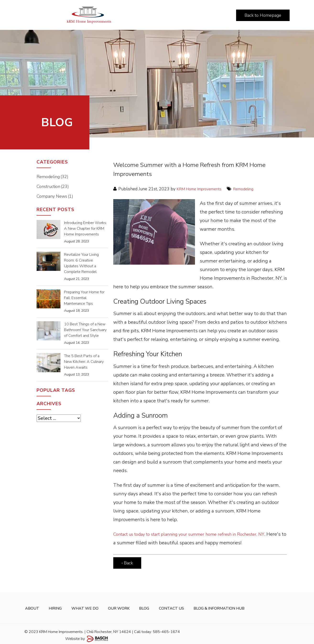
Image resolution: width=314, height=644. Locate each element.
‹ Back (127, 563)
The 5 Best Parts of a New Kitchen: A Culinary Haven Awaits (84, 362)
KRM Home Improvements (203, 189)
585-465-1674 (166, 628)
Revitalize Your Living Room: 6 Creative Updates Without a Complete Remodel (81, 263)
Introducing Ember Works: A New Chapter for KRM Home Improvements (85, 229)
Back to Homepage (263, 15)
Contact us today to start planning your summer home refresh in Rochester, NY (198, 534)
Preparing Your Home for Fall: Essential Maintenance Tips (84, 298)
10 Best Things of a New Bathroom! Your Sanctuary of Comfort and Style (85, 330)
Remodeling (252, 189)
